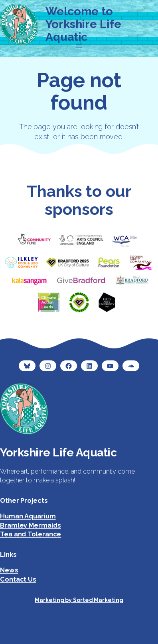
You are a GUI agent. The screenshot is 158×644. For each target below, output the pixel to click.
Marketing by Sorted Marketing (79, 600)
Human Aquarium (28, 516)
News (9, 570)
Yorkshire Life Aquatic (58, 452)
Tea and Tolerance (31, 534)
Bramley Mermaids (30, 525)
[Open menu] (79, 46)
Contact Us (18, 579)
